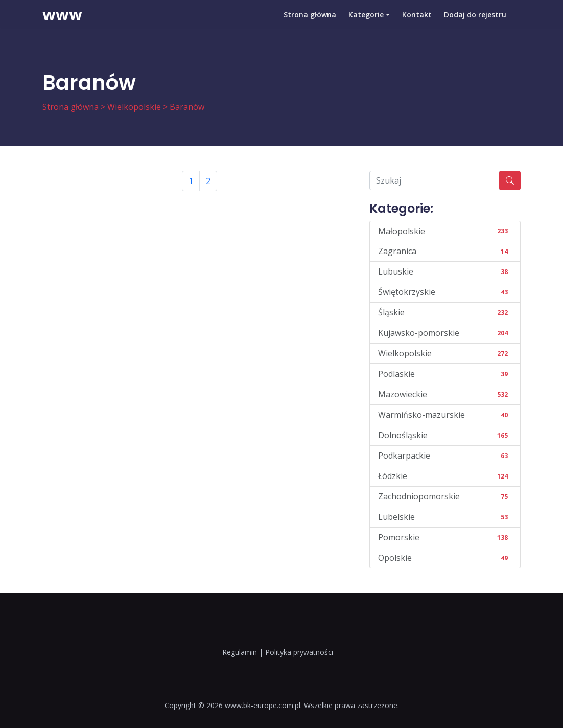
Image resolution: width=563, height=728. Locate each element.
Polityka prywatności (299, 652)
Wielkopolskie (134, 107)
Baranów (187, 107)
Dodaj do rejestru (475, 23)
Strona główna (310, 23)
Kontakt (417, 23)
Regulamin (240, 652)
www (62, 23)
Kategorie (366, 23)
